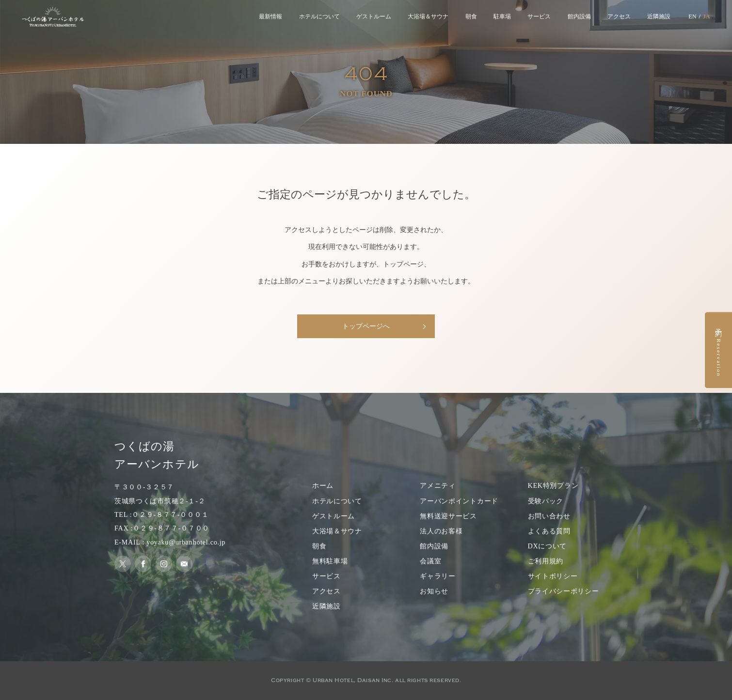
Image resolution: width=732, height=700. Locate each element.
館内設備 (579, 16)
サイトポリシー (553, 576)
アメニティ (438, 485)
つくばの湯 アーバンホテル (157, 455)
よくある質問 (549, 531)
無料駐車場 (330, 561)
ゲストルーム (374, 16)
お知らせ (434, 591)
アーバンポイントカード (459, 501)
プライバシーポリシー (564, 591)
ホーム (323, 485)
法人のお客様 (441, 531)
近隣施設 (659, 16)
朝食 (471, 16)
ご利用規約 (546, 561)
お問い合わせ (549, 516)
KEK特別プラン (553, 485)
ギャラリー (438, 576)
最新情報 (271, 16)
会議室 (430, 561)
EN (692, 16)
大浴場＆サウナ (428, 16)
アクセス (619, 16)
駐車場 (502, 16)
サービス (539, 16)
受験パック (546, 501)
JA (707, 16)
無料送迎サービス (448, 516)
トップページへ (366, 326)
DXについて (548, 546)
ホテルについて (319, 16)
